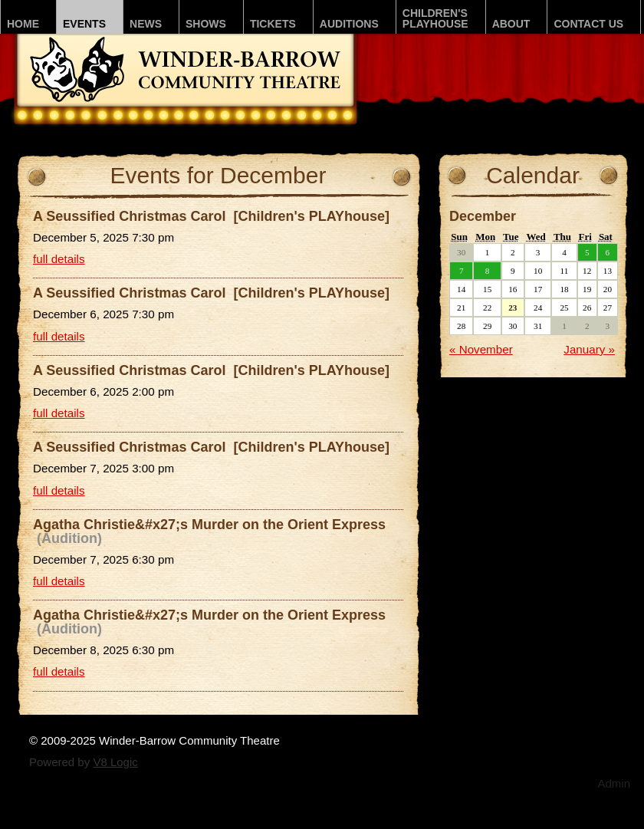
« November (481, 349)
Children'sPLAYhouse (435, 18)
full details (59, 259)
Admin (614, 783)
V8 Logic (115, 762)
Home (23, 24)
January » (589, 349)
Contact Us (588, 24)
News (146, 24)
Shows (206, 24)
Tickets (273, 24)
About (511, 24)
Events (84, 24)
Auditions (349, 24)
